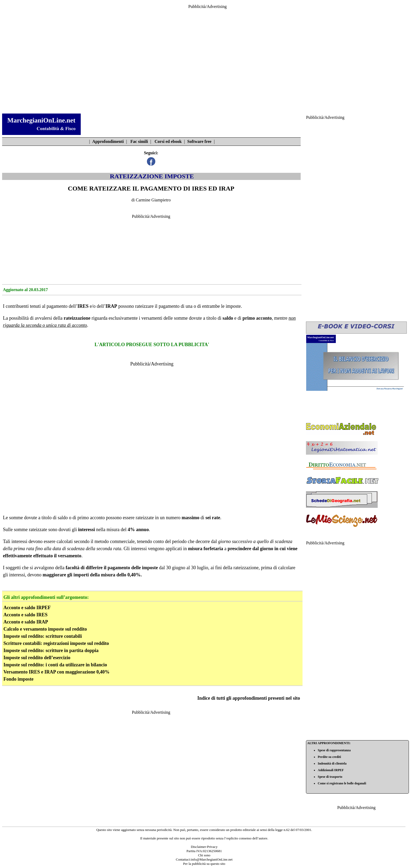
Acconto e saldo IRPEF (27, 608)
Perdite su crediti (329, 757)
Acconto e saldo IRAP (26, 622)
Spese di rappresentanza (334, 750)
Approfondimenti (108, 141)
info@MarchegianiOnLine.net (212, 859)
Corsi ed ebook (168, 141)
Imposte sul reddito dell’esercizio (37, 658)
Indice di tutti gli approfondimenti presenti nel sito (249, 698)
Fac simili (139, 141)
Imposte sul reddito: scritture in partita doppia (51, 650)
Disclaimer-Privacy (204, 847)
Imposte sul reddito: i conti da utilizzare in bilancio (55, 665)
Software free (199, 141)
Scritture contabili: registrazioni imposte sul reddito (56, 643)
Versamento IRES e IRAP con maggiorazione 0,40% (57, 672)
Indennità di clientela (332, 763)
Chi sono (204, 855)
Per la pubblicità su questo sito (204, 864)
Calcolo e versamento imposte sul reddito (45, 629)
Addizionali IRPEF (331, 770)
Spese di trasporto (330, 777)
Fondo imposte (19, 679)
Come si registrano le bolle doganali (342, 783)
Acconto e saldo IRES (26, 615)
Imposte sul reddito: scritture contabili (43, 636)
